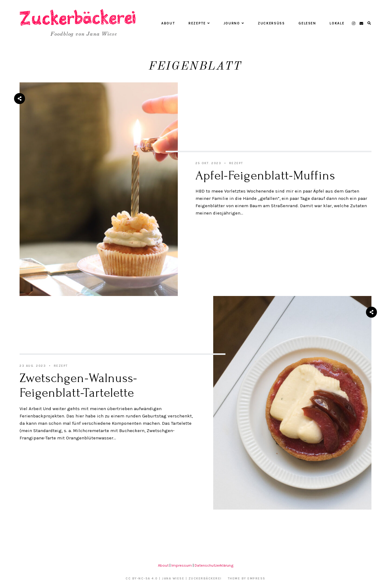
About (168, 23)
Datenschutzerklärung (214, 565)
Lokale (337, 23)
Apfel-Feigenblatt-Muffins (265, 175)
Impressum (182, 565)
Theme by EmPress (247, 579)
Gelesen (307, 23)
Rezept (236, 163)
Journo (234, 23)
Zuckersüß (271, 23)
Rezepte (199, 23)
